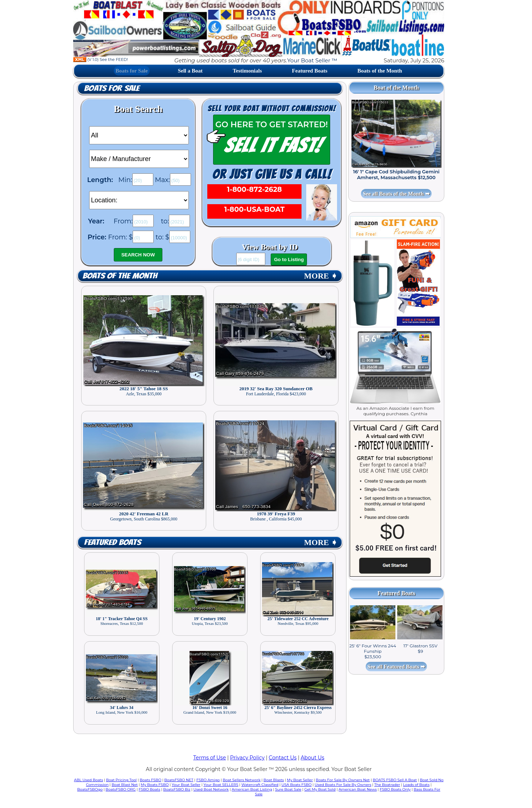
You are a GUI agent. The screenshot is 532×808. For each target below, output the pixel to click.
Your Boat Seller (186, 785)
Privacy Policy (247, 758)
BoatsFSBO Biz (177, 789)
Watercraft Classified (260, 785)
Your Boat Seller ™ (312, 60)
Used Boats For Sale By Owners (343, 785)
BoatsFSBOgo (90, 789)
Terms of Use (209, 758)
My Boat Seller (300, 780)
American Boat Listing (252, 789)
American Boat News (358, 789)
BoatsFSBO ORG (120, 789)
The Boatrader (387, 785)
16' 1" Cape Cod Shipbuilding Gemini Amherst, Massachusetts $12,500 (396, 174)
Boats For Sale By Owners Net (343, 780)
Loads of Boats (416, 785)
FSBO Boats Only (395, 789)
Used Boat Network (211, 789)
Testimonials (247, 71)
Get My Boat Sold (320, 789)
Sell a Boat (190, 71)
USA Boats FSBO (297, 785)
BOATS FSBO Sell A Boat (395, 780)
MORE (321, 276)
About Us (313, 758)
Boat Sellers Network (241, 780)
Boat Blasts (274, 780)
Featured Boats (310, 71)
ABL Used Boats (88, 780)
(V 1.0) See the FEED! (101, 59)
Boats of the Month (380, 71)
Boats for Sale (132, 71)
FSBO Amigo (208, 780)
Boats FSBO (151, 780)
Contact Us (283, 758)
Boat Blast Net (125, 785)
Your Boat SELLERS (221, 785)
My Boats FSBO (155, 785)
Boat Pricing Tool (121, 780)
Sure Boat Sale (288, 789)
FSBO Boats (150, 789)
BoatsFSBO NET (179, 780)
